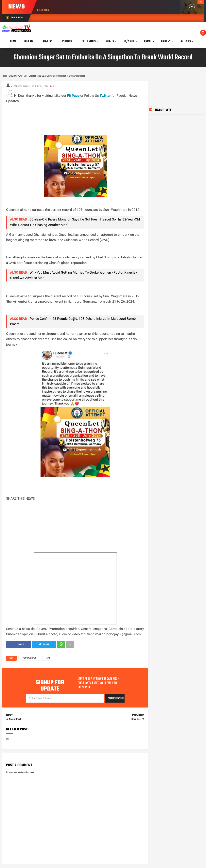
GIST (48, 659)
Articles (186, 41)
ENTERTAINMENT (29, 659)
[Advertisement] (78, 113)
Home (13, 41)
